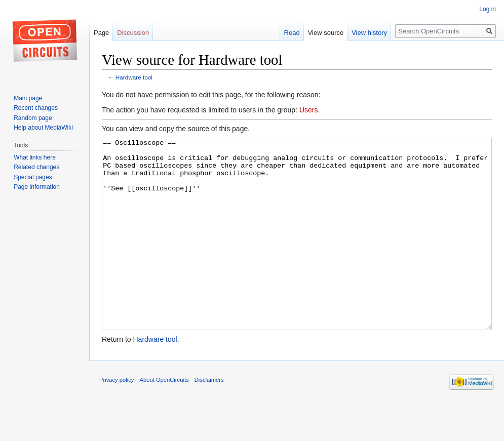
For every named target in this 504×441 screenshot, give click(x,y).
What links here (35, 157)
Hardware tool (134, 77)
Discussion (133, 33)
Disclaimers (209, 418)
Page (101, 33)
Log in (488, 9)
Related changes (36, 167)
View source (326, 33)
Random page (33, 118)
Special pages (33, 177)
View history (369, 33)
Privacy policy (117, 418)
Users (309, 110)
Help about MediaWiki (43, 128)
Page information (37, 187)
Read (292, 33)
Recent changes (36, 108)
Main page (28, 98)
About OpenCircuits (164, 418)
